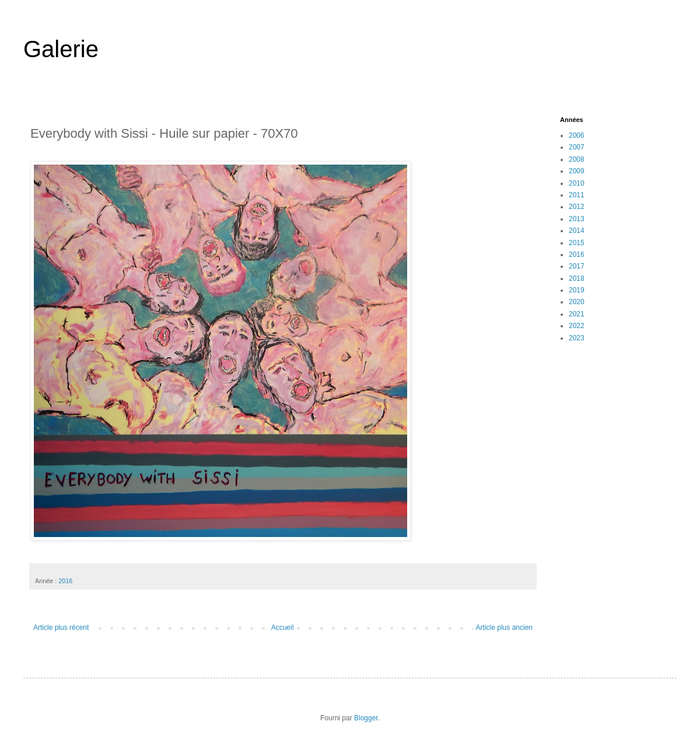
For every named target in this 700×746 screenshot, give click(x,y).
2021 (577, 314)
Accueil (283, 628)
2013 (577, 219)
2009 (577, 171)
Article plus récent (61, 628)
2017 (577, 266)
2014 (577, 231)
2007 (577, 147)
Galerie (61, 49)
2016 (65, 581)
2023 (577, 338)
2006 (577, 135)
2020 (577, 302)
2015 (577, 243)
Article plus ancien (504, 628)
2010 (577, 183)
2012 (577, 207)
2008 (577, 159)
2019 (577, 290)
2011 (577, 195)
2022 (577, 326)
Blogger (366, 718)
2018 (577, 278)
